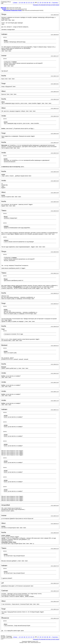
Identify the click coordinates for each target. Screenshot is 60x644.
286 (47, 3)
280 (45, 3)
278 (40, 3)
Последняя (55, 3)
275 (33, 3)
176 (20, 3)
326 (50, 3)
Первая (15, 3)
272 (27, 3)
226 (22, 3)
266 (24, 3)
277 (38, 3)
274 (31, 3)
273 (29, 3)
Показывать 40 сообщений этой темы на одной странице (46, 5)
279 (43, 3)
